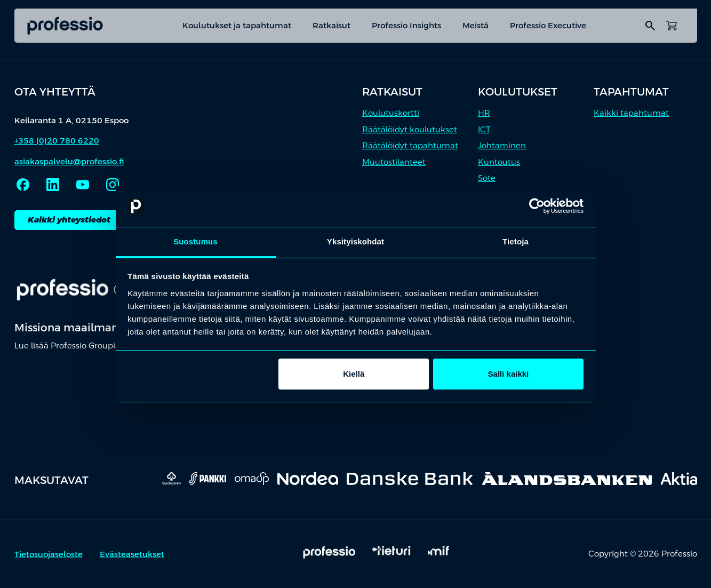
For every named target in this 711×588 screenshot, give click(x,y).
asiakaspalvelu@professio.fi (69, 161)
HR (484, 113)
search (650, 26)
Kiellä (354, 374)
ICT (484, 129)
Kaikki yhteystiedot (69, 220)
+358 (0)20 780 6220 (57, 141)
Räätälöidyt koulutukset (410, 129)
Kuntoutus (499, 162)
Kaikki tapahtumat (631, 113)
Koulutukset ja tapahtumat (237, 25)
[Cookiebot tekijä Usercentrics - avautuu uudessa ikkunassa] (537, 206)
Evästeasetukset (132, 554)
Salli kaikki (509, 374)
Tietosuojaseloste (49, 554)
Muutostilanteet (394, 162)
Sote (487, 178)
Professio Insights (406, 25)
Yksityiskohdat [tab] (355, 241)
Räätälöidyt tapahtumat (410, 145)
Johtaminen (502, 145)
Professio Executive (548, 25)
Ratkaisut (331, 25)
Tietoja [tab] (516, 241)
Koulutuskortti (391, 113)
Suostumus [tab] (195, 241)
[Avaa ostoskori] (672, 26)
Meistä (476, 25)
